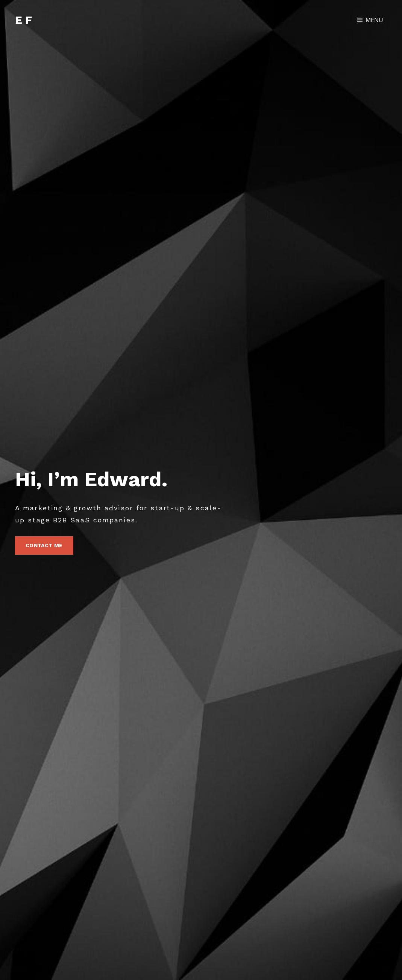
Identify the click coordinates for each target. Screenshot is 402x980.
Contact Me (49, 548)
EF (25, 20)
